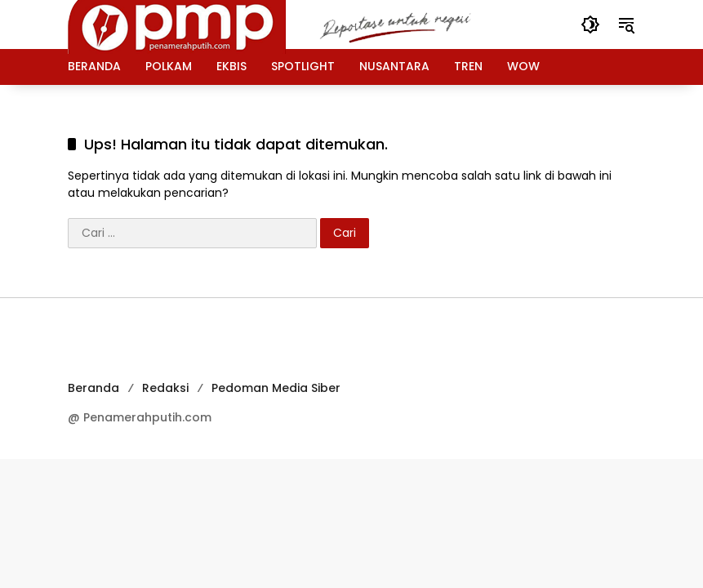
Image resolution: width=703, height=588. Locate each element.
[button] (590, 24)
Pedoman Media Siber (276, 388)
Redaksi (165, 388)
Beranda (93, 388)
